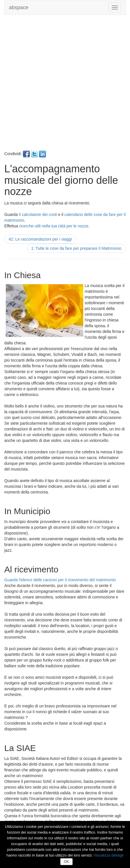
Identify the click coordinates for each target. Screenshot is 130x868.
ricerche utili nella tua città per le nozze (54, 226)
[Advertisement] (65, 86)
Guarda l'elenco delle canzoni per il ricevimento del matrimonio (60, 580)
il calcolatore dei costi (38, 214)
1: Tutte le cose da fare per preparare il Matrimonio (76, 248)
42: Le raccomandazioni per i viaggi (40, 239)
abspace (19, 7)
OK (66, 862)
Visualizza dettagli (108, 855)
